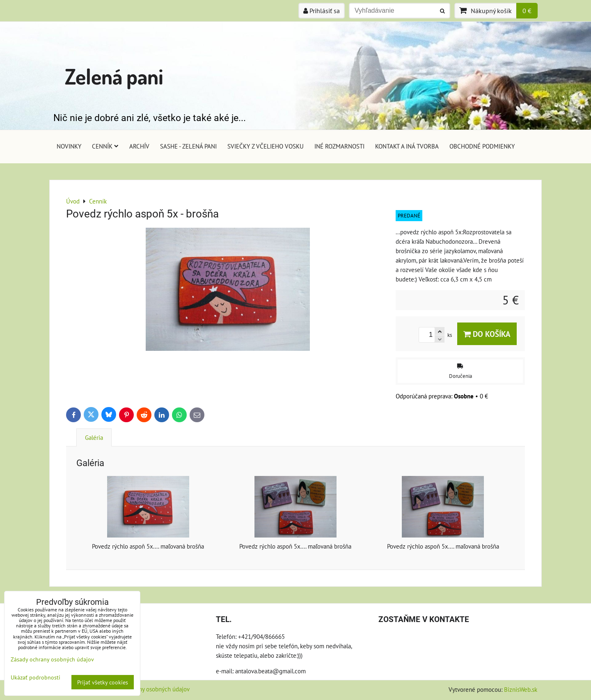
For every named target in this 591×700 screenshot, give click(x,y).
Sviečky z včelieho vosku (266, 146)
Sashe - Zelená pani (188, 146)
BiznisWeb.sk (521, 689)
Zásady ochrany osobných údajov (148, 689)
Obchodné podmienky (482, 146)
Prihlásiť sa (322, 11)
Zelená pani (114, 76)
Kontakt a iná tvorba (407, 146)
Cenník (105, 146)
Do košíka (487, 334)
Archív (139, 146)
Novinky (69, 146)
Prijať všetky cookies (103, 682)
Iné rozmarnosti (339, 146)
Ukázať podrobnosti (36, 677)
